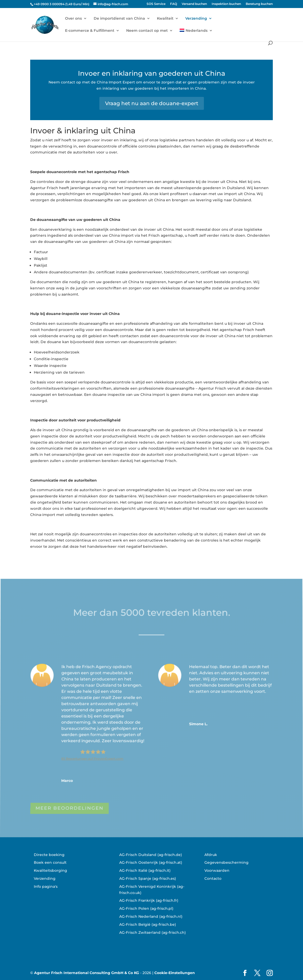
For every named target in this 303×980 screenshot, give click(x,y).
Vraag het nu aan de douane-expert (152, 103)
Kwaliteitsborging (50, 870)
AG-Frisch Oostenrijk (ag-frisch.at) (151, 862)
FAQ (174, 4)
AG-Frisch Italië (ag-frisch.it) (145, 870)
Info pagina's (46, 886)
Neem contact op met (147, 31)
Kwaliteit (165, 19)
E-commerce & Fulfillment (90, 31)
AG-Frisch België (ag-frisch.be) (148, 924)
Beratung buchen (259, 4)
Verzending (196, 19)
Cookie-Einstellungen (175, 973)
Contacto (213, 878)
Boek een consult (50, 862)
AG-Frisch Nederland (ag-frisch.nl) (151, 916)
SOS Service (156, 4)
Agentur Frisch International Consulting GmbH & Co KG (87, 973)
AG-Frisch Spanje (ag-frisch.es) (148, 878)
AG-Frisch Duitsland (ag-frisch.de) (151, 855)
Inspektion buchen (226, 4)
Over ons (73, 19)
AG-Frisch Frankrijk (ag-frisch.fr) (149, 900)
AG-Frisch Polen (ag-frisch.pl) (146, 908)
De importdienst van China (119, 19)
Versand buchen (194, 4)
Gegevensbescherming (226, 862)
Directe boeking (49, 855)
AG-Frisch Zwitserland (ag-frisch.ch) (153, 932)
